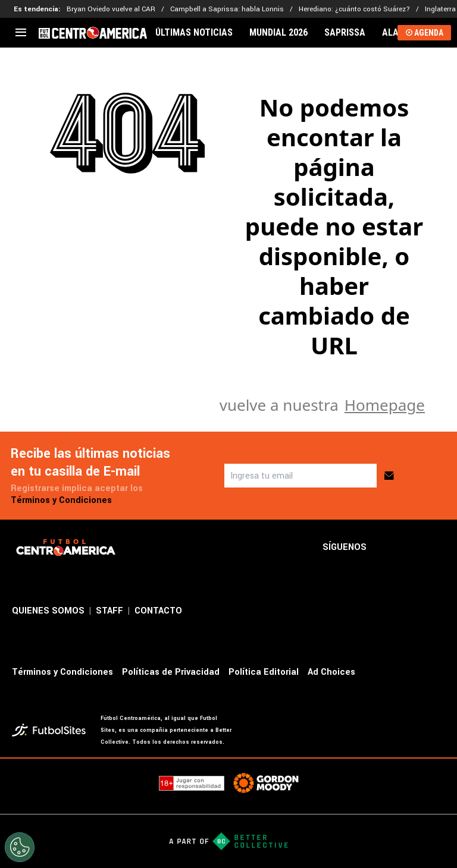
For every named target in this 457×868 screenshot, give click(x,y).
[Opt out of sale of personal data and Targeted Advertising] (20, 847)
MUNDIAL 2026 (278, 33)
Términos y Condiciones (61, 500)
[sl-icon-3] (438, 548)
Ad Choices (331, 672)
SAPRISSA (345, 33)
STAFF (109, 611)
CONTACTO (158, 611)
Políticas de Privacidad (171, 672)
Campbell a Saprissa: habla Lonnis (227, 9)
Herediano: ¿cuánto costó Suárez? (354, 9)
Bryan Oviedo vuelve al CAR (111, 9)
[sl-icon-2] (412, 548)
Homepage (385, 405)
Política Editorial (264, 672)
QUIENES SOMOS (48, 611)
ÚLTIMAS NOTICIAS (194, 33)
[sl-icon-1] (386, 548)
